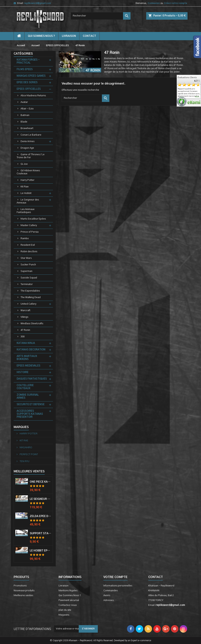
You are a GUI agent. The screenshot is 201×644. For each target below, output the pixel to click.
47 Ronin (25, 330)
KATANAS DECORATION (31, 350)
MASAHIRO (26, 448)
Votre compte (115, 577)
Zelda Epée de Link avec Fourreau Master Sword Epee (40, 516)
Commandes (111, 591)
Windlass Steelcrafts (32, 324)
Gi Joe (24, 164)
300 (23, 337)
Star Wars (26, 258)
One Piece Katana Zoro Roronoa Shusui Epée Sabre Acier (40, 482)
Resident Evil (28, 245)
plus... (198, 97)
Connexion (154, 3)
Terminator (27, 284)
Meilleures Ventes (29, 471)
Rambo (25, 239)
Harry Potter (27, 180)
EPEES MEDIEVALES (29, 366)
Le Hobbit (26, 193)
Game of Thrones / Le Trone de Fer (31, 156)
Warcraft (25, 310)
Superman (26, 271)
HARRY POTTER (28, 434)
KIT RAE (24, 441)
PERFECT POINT (29, 454)
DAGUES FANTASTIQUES (32, 379)
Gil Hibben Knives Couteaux (28, 172)
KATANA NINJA (26, 343)
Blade (24, 122)
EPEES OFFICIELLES (29, 89)
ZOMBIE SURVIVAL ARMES (28, 397)
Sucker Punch (28, 265)
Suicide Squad (29, 278)
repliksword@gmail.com (37, 3)
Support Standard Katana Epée (40, 533)
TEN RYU (24, 461)
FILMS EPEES (25, 69)
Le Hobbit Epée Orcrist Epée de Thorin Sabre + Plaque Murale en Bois (40, 551)
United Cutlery (28, 304)
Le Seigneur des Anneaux (28, 201)
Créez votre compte (176, 3)
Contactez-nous (68, 605)
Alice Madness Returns (33, 96)
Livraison (69, 36)
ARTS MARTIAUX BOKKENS (27, 358)
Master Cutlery (29, 225)
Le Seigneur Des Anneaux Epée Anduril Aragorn (40, 499)
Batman (25, 115)
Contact (156, 577)
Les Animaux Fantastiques (26, 211)
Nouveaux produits (24, 591)
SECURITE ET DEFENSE (31, 405)
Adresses (109, 600)
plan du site (65, 610)
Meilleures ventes (23, 595)
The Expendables (30, 291)
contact (89, 36)
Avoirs (107, 595)
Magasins (64, 615)
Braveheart (27, 128)
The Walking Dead (31, 297)
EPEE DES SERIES (27, 83)
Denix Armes (27, 141)
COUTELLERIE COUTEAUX (25, 387)
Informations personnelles (118, 586)
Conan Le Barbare (31, 135)
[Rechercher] (101, 16)
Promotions (20, 586)
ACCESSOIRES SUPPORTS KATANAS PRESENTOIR (30, 414)
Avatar (24, 102)
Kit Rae (25, 187)
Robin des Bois (29, 252)
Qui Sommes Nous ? (41, 36)
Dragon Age (27, 148)
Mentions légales (68, 591)
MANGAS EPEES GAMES (31, 76)
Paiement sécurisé (69, 600)
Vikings (24, 317)
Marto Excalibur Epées (33, 219)
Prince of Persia (30, 232)
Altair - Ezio (27, 109)
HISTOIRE (23, 372)
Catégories (23, 54)
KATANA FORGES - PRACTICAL (28, 61)
